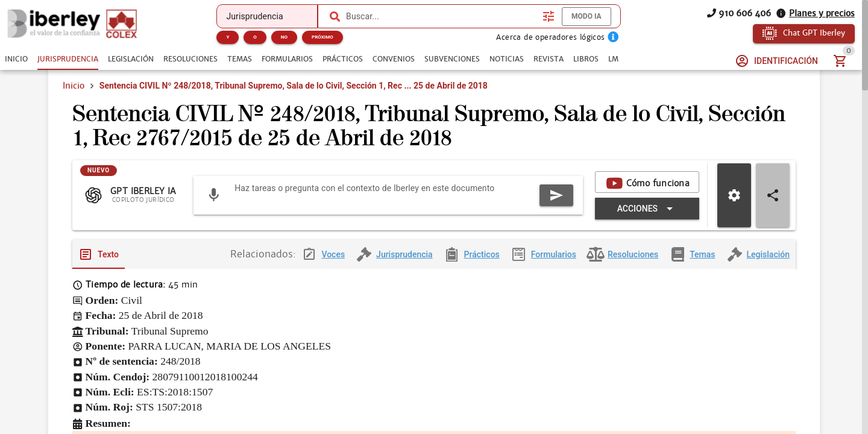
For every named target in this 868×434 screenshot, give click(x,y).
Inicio (74, 86)
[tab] (16, 59)
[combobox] (441, 16)
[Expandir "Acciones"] (647, 212)
